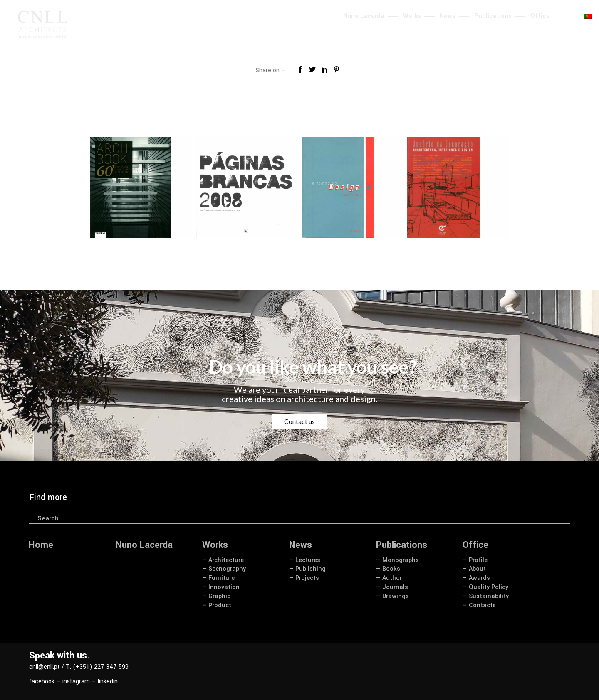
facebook (42, 682)
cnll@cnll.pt (45, 667)
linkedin (108, 682)
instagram (76, 682)
